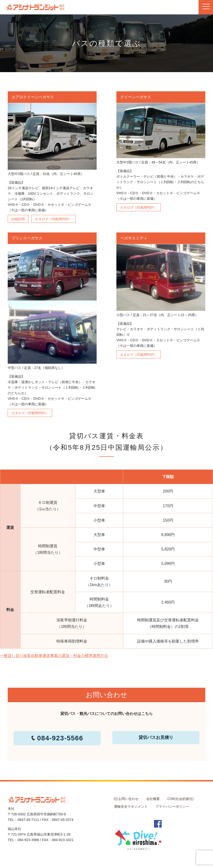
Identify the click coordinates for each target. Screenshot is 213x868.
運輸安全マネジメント (131, 806)
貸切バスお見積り (156, 738)
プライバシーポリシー (172, 806)
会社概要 (153, 799)
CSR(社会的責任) (181, 799)
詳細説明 (18, 219)
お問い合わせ (126, 799)
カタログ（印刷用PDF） (53, 219)
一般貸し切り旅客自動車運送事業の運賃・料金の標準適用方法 (54, 656)
